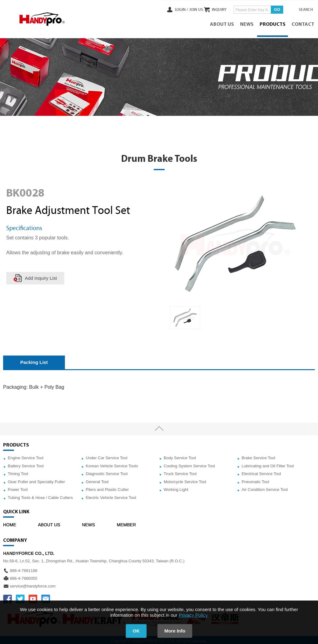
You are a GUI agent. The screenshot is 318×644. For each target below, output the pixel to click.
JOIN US (184, 9)
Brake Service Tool (258, 455)
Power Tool (18, 487)
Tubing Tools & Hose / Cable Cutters (40, 495)
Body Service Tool (180, 455)
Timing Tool (18, 471)
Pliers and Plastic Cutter (107, 487)
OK (135, 631)
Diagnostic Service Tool (107, 471)
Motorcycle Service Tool (185, 479)
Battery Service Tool (26, 463)
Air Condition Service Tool (265, 487)
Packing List (34, 360)
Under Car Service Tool (107, 455)
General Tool (97, 479)
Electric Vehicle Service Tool (111, 495)
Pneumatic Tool (255, 479)
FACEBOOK (7, 596)
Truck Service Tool (180, 471)
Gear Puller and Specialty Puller (36, 479)
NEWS (247, 23)
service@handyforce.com (33, 584)
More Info (176, 631)
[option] (185, 315)
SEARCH (302, 9)
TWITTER (20, 596)
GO (271, 9)
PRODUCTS (273, 23)
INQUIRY (214, 9)
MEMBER (126, 522)
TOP (159, 426)
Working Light (176, 487)
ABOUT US (223, 23)
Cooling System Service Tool (189, 463)
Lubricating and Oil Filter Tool (268, 463)
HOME (10, 522)
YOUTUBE (33, 596)
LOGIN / (170, 9)
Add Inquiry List (41, 276)
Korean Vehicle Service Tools (112, 463)
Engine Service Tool (26, 455)
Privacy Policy (193, 615)
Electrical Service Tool (261, 471)
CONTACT (304, 23)
